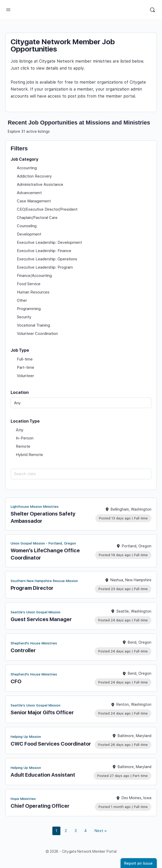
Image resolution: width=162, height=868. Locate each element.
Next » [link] (101, 831)
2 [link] (66, 831)
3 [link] (76, 831)
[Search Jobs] (81, 474)
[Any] (81, 403)
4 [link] (86, 831)
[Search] (152, 10)
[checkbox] (81, 168)
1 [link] (56, 831)
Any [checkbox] (20, 430)
